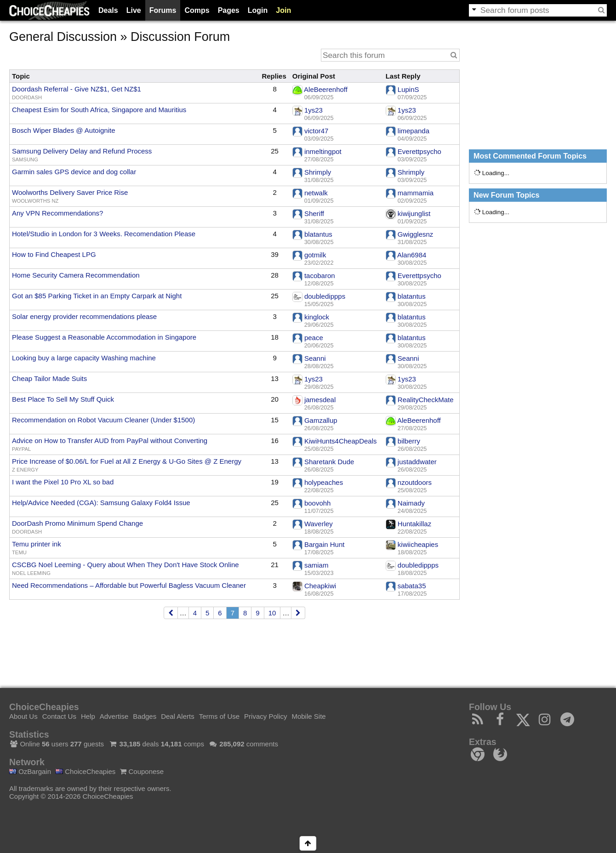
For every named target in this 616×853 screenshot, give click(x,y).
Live (134, 10)
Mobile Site (308, 716)
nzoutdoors (415, 482)
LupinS (408, 89)
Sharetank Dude (329, 462)
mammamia (416, 193)
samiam (317, 565)
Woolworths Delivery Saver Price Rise (70, 192)
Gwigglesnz (416, 234)
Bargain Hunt (325, 544)
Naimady (411, 503)
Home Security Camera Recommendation (76, 275)
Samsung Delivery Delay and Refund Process (82, 151)
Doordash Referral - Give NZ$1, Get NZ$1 (77, 89)
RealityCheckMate (426, 400)
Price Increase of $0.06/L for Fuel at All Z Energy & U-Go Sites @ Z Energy (127, 461)
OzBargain (30, 771)
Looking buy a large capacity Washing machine (84, 358)
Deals (108, 10)
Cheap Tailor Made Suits (49, 378)
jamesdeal (320, 400)
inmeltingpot (323, 151)
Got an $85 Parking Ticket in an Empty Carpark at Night (97, 296)
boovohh (318, 503)
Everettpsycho (419, 151)
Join (283, 10)
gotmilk (315, 255)
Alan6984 (412, 255)
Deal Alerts (178, 716)
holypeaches (324, 482)
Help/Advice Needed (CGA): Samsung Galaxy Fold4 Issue (101, 503)
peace (314, 338)
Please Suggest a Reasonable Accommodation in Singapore (104, 337)
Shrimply (318, 172)
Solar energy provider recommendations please (84, 316)
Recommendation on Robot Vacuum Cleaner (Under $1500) (103, 420)
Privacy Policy (265, 716)
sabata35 (412, 586)
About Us (23, 716)
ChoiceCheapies (86, 771)
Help (88, 716)
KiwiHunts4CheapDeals (341, 441)
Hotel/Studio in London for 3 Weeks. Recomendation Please (104, 234)
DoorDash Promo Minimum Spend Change (77, 523)
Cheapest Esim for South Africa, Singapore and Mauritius (99, 110)
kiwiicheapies (418, 544)
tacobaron (320, 276)
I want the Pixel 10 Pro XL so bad (63, 482)
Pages (229, 10)
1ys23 (314, 110)
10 (272, 613)
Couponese (142, 771)
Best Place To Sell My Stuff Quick (63, 399)
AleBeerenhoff (326, 89)
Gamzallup (321, 420)
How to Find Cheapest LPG (54, 254)
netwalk (316, 193)
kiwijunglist (414, 213)
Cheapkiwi (320, 586)
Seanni (315, 358)
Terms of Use (219, 716)
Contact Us (59, 716)
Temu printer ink (37, 544)
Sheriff (314, 213)
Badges (145, 716)
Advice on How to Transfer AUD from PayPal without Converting (110, 441)
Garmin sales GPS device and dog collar (74, 172)
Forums (163, 10)
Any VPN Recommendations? (57, 213)
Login (258, 10)
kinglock (317, 317)
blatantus (318, 234)
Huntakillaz (414, 524)
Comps (197, 10)
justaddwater (417, 462)
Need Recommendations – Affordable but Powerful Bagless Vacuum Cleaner (129, 585)
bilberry (409, 441)
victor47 (317, 131)
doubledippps (325, 296)
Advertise (114, 716)
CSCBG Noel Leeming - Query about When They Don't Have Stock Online (125, 565)
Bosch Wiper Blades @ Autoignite (64, 130)
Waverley (319, 524)
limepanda (414, 131)
